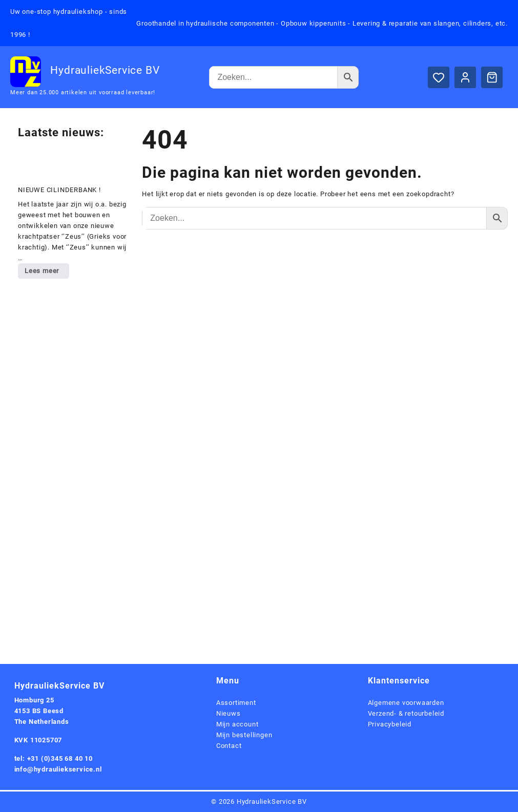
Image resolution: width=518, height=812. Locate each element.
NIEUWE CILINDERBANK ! (59, 190)
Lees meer (47, 273)
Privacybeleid (390, 724)
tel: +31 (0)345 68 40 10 (54, 758)
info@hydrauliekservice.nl (58, 769)
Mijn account (237, 724)
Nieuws (229, 713)
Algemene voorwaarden (406, 703)
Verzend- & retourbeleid (406, 713)
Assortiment (236, 703)
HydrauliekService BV (105, 70)
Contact (229, 746)
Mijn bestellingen (244, 735)
